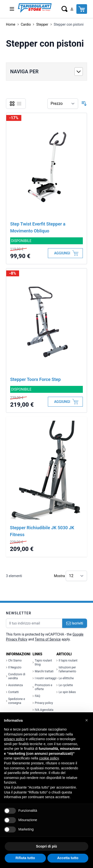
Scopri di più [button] (46, 846)
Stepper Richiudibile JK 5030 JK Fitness (42, 531)
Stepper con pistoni (69, 24)
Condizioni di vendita (16, 676)
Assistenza (14, 685)
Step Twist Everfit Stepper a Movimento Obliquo (38, 227)
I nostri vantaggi (44, 678)
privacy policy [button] (14, 739)
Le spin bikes (66, 692)
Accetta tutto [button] (68, 858)
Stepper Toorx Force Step (35, 379)
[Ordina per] (63, 104)
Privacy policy (43, 703)
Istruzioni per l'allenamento (66, 669)
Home (11, 24)
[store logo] (35, 8)
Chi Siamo (14, 660)
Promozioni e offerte (42, 687)
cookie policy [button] (49, 758)
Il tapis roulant (67, 660)
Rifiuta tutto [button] (25, 858)
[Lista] (19, 104)
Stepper (42, 24)
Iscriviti (75, 623)
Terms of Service (48, 639)
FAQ (36, 696)
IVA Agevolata (43, 710)
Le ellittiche (65, 678)
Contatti (12, 692)
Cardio (26, 24)
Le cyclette (64, 685)
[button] (87, 720)
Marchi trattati (43, 671)
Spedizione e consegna (15, 701)
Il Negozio (14, 667)
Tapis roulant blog (42, 662)
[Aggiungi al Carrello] (65, 253)
